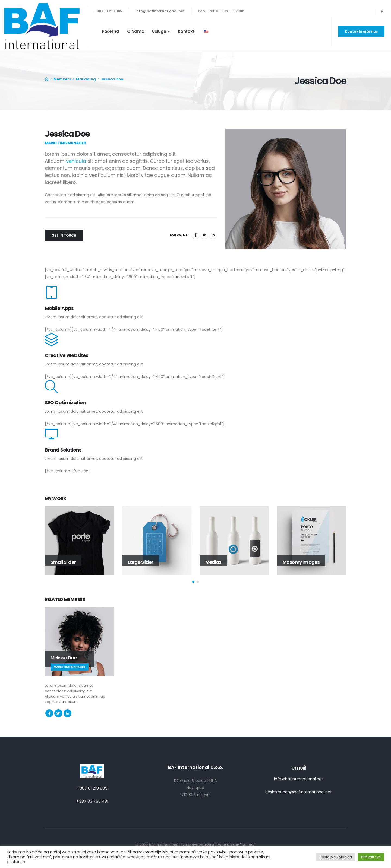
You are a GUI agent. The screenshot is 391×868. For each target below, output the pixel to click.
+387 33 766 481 (92, 801)
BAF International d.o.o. (195, 767)
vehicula (76, 161)
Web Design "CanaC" (237, 845)
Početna (111, 31)
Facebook (195, 235)
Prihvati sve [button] (371, 857)
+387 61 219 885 (108, 11)
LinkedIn (213, 235)
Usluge (159, 31)
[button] (193, 582)
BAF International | (165, 845)
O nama (136, 31)
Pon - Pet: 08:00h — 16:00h (221, 11)
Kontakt (186, 31)
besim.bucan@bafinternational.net (299, 792)
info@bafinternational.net (160, 11)
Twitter (204, 235)
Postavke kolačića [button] (336, 857)
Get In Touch (64, 235)
